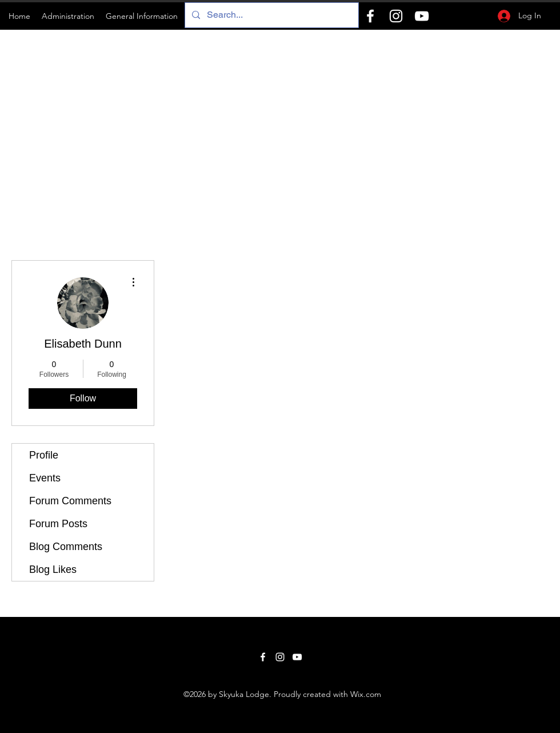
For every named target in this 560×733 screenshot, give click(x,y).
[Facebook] (370, 16)
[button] (68, 16)
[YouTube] (422, 16)
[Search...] (271, 15)
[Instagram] (396, 16)
